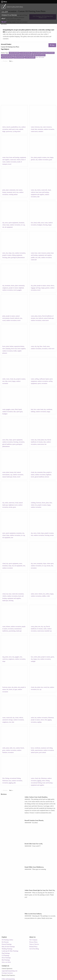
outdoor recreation (49, 129)
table (11, 748)
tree (20, 127)
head (35, 223)
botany (4, 192)
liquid (47, 379)
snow (6, 223)
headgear (40, 225)
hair (32, 409)
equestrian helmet (19, 346)
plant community (11, 190)
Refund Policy (33, 947)
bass (10, 781)
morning (11, 601)
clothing (33, 503)
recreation (45, 349)
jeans (9, 687)
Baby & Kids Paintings (8, 947)
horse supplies (22, 349)
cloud (32, 129)
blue (41, 346)
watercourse (34, 131)
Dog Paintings (6, 953)
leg (38, 346)
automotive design (8, 720)
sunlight (33, 661)
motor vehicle (39, 594)
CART (4, 22)
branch (12, 318)
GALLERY (5, 12)
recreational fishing (15, 778)
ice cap (23, 225)
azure (48, 346)
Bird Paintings (6, 960)
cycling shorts (17, 131)
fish (46, 720)
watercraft (13, 160)
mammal (43, 748)
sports (39, 383)
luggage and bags (36, 288)
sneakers (41, 131)
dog (3, 657)
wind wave (51, 349)
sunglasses (5, 288)
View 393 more (40, 57)
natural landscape (49, 318)
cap (11, 475)
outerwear (11, 503)
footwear (37, 127)
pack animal (42, 752)
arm (19, 687)
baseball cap (48, 631)
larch (14, 192)
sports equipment (13, 223)
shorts (4, 127)
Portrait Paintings (7, 944)
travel (10, 164)
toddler (44, 596)
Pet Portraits (5, 942)
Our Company (33, 940)
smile (39, 223)
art (38, 689)
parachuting (12, 631)
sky (41, 127)
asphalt (21, 129)
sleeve (52, 286)
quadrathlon (14, 127)
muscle (8, 127)
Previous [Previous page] (6, 61)
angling (39, 722)
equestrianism (39, 750)
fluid (16, 409)
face (32, 157)
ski (3, 227)
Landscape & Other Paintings (10, 951)
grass (51, 160)
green (52, 657)
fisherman (51, 718)
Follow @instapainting (8, 979)
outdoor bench (20, 748)
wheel (33, 505)
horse (4, 346)
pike (15, 783)
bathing (33, 412)
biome (15, 477)
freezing (45, 225)
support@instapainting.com (10, 971)
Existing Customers (7, 973)
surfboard (42, 379)
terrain (11, 507)
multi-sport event (14, 129)
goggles (20, 290)
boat (7, 157)
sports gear (19, 412)
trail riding (50, 748)
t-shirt (48, 596)
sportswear (9, 131)
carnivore (5, 659)
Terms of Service (34, 944)
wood (4, 320)
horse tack (14, 349)
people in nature (42, 157)
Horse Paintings (6, 958)
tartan (48, 286)
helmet (12, 346)
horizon (47, 477)
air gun (15, 689)
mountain (40, 129)
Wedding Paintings (7, 949)
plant (35, 157)
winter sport (50, 564)
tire (36, 505)
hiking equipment (17, 255)
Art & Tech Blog (34, 949)
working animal (13, 194)
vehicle (18, 160)
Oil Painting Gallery (8, 940)
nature (21, 190)
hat (46, 444)
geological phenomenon (18, 258)
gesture (33, 160)
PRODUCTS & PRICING (9, 15)
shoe (51, 503)
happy (52, 157)
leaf (17, 190)
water (32, 127)
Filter (52, 45)
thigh (4, 131)
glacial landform (7, 444)
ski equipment (9, 227)
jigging (49, 720)
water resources (47, 127)
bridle (15, 351)
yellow (48, 594)
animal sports (35, 752)
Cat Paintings (6, 955)
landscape (5, 601)
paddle (33, 258)
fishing (7, 778)
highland (21, 288)
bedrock (17, 318)
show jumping (6, 349)
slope (8, 225)
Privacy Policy (33, 942)
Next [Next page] (12, 61)
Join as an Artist (6, 962)
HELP (3, 19)
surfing (37, 379)
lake (36, 129)
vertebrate (49, 409)
